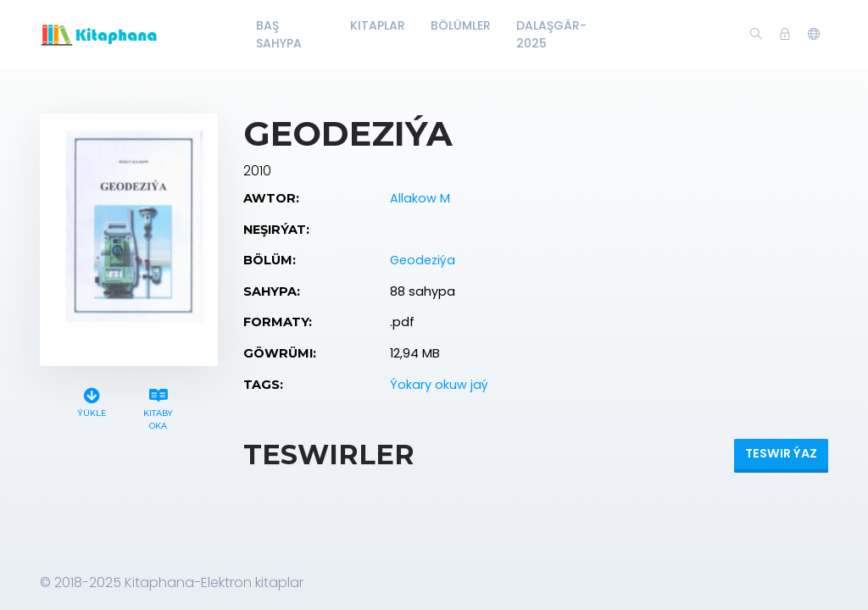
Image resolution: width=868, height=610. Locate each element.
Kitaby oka (159, 407)
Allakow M (420, 198)
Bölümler (461, 25)
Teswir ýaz (781, 453)
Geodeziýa (423, 260)
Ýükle (92, 400)
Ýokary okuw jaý (439, 385)
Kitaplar (378, 25)
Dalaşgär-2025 (551, 34)
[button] (814, 35)
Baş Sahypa (279, 34)
